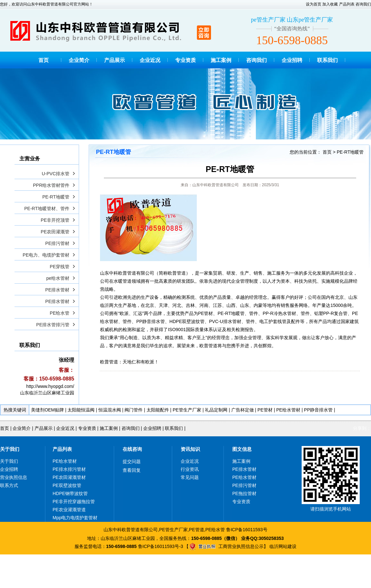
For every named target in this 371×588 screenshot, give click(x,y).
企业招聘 (292, 60)
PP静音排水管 (318, 410)
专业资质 (185, 60)
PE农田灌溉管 (55, 232)
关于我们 (10, 449)
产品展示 (115, 60)
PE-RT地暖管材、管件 (47, 208)
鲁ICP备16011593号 (247, 530)
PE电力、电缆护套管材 (46, 255)
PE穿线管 (60, 267)
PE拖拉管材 (244, 493)
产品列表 (347, 4)
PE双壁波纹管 (67, 485)
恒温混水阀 (110, 410)
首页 (44, 60)
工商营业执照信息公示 (226, 546)
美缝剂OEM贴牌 (47, 410)
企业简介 (79, 60)
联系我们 (327, 60)
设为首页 (314, 4)
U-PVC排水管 (55, 174)
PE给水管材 (288, 410)
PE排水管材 (57, 290)
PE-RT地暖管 (56, 197)
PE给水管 (60, 313)
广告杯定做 (243, 410)
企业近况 (150, 60)
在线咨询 (132, 449)
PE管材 (265, 410)
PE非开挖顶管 (55, 220)
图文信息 (242, 449)
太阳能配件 (158, 410)
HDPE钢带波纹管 (70, 493)
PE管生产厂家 (187, 410)
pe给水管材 (58, 278)
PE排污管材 (57, 243)
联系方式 (9, 485)
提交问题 (132, 461)
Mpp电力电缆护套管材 (75, 518)
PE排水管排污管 (53, 325)
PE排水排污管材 (69, 469)
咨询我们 (363, 4)
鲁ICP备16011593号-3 (161, 546)
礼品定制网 (216, 410)
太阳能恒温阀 (81, 410)
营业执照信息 (14, 477)
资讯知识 (190, 449)
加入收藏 (330, 4)
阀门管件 (134, 410)
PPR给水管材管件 (51, 185)
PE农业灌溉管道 (69, 510)
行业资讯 (190, 469)
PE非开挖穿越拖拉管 (74, 502)
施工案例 (221, 60)
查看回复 (132, 470)
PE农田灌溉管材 (69, 477)
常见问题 (190, 477)
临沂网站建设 (283, 546)
